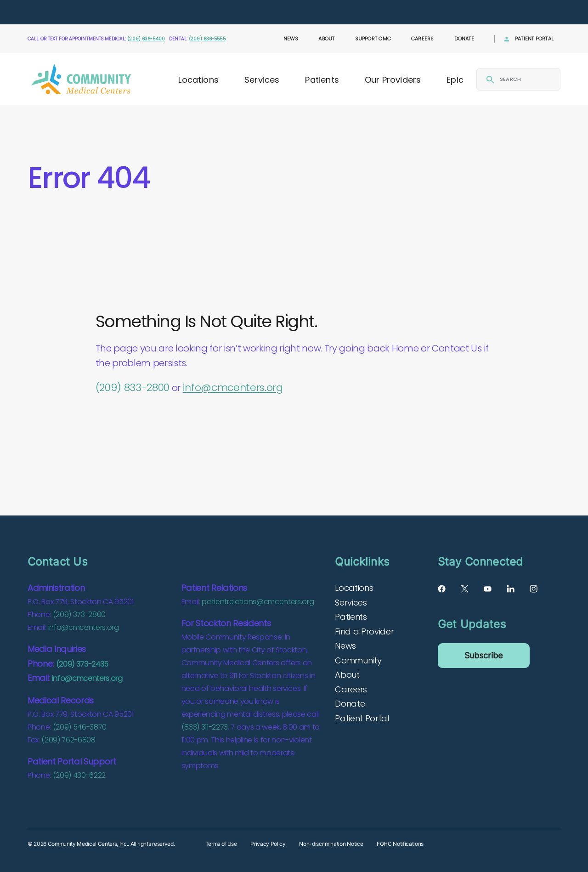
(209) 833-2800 (133, 388)
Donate (464, 39)
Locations (198, 80)
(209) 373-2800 (79, 614)
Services (262, 80)
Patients (322, 80)
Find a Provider (364, 631)
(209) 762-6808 (68, 740)
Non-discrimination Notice (331, 844)
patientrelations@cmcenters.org (258, 602)
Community (358, 660)
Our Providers (393, 80)
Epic (455, 80)
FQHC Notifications (400, 844)
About (326, 39)
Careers (423, 39)
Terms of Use (221, 844)
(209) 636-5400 (146, 39)
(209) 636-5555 (207, 39)
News (291, 39)
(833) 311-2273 (205, 727)
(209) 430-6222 (79, 775)
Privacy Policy (268, 844)
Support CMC (373, 39)
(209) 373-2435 (82, 664)
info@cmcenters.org (233, 388)
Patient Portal (534, 39)
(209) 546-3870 (80, 727)
